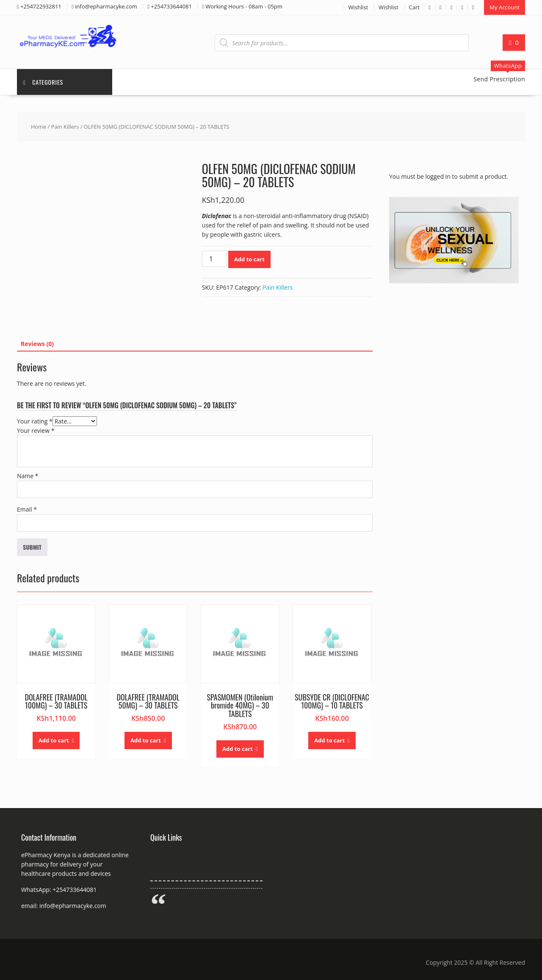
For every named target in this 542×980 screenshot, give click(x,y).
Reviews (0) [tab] (37, 344)
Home (39, 127)
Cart (414, 7)
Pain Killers (65, 127)
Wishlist (358, 7)
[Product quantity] (214, 259)
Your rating (35, 421)
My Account (505, 7)
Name (28, 476)
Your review (36, 430)
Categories (43, 82)
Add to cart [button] (54, 740)
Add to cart (249, 259)
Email (27, 509)
